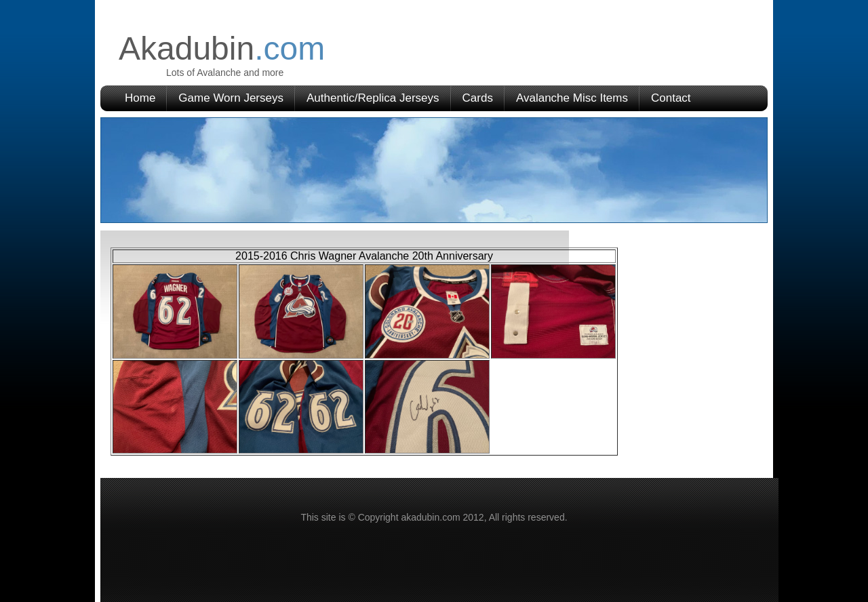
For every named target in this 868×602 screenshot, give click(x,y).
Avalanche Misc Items (572, 98)
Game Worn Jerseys (231, 98)
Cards (478, 98)
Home (140, 98)
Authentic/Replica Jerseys (373, 98)
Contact (671, 98)
